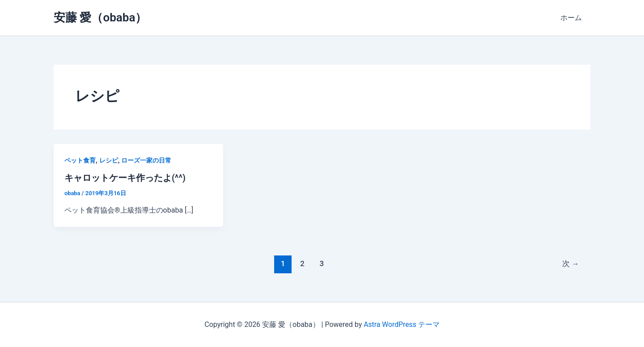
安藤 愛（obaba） (100, 17)
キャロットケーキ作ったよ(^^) (125, 178)
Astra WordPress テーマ (401, 324)
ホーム (572, 18)
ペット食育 (80, 160)
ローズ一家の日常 (146, 160)
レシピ (109, 160)
